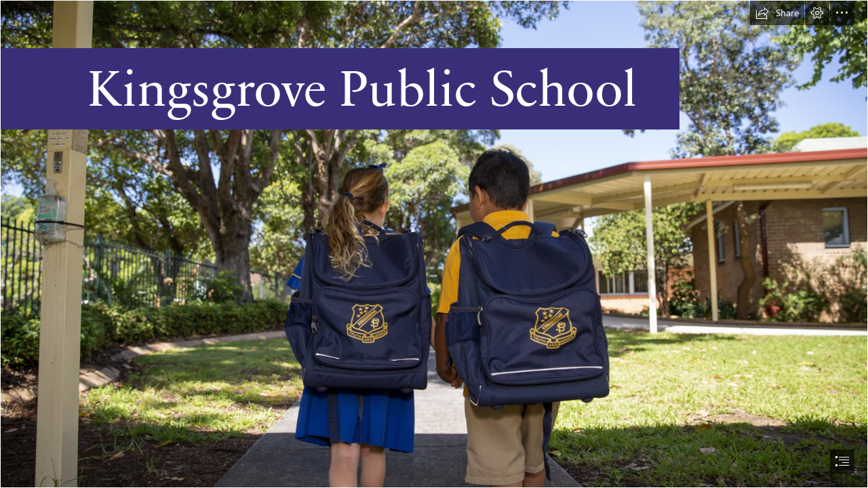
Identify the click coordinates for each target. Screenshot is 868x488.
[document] (434, 244)
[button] (777, 13)
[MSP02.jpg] (434, 244)
